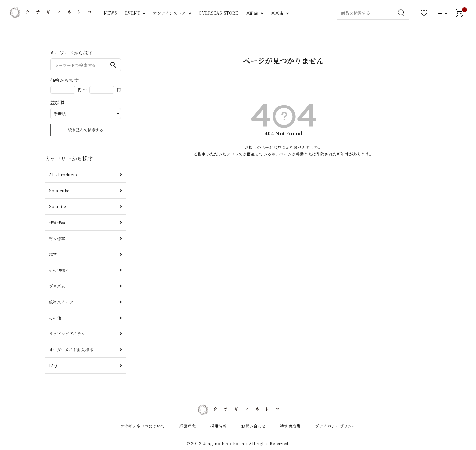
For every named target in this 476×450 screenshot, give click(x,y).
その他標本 (59, 270)
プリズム (57, 286)
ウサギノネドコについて (155, 426)
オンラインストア (169, 13)
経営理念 (195, 426)
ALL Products (63, 175)
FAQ (53, 365)
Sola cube (59, 190)
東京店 (277, 13)
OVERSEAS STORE (218, 13)
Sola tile (57, 206)
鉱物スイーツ (61, 302)
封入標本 (57, 238)
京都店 (252, 13)
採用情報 (221, 426)
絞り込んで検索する (86, 130)
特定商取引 (283, 426)
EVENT (132, 13)
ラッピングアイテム (67, 334)
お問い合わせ (251, 426)
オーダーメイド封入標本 (71, 350)
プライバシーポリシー (323, 426)
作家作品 (57, 222)
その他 (55, 318)
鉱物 (53, 254)
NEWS (110, 13)
